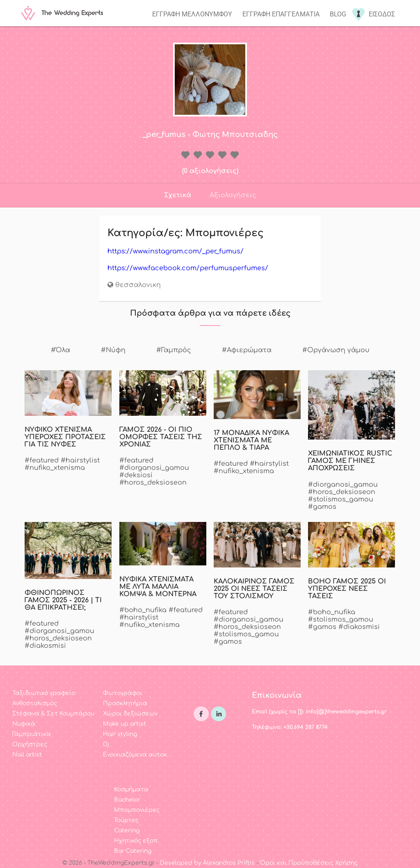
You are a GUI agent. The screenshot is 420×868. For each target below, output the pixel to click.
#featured (42, 460)
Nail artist (27, 755)
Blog (338, 14)
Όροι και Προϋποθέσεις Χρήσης (309, 863)
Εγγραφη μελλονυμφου (192, 14)
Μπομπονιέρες (137, 810)
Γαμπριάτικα (32, 734)
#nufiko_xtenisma (55, 468)
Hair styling (120, 734)
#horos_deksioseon (153, 483)
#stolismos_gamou (341, 499)
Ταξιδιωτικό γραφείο (44, 693)
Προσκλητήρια (125, 703)
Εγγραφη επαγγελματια (281, 14)
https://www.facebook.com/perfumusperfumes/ (188, 268)
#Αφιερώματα (247, 350)
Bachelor (127, 800)
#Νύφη (113, 350)
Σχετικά (178, 195)
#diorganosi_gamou (154, 468)
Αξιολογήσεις (233, 195)
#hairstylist (80, 460)
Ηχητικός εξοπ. (137, 841)
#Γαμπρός (174, 350)
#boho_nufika (143, 610)
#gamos (322, 507)
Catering (127, 830)
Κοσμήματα (131, 789)
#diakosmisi (45, 646)
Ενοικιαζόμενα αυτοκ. (136, 755)
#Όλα (60, 350)
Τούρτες (126, 820)
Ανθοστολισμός (35, 703)
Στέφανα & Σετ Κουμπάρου (53, 714)
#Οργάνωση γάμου (336, 350)
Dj (106, 744)
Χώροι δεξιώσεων (130, 714)
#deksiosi (136, 475)
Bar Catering (133, 851)
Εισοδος (382, 14)
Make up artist (124, 724)
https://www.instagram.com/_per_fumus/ (176, 251)
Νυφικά (24, 724)
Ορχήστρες (30, 744)
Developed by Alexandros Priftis (207, 863)
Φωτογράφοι (123, 693)
